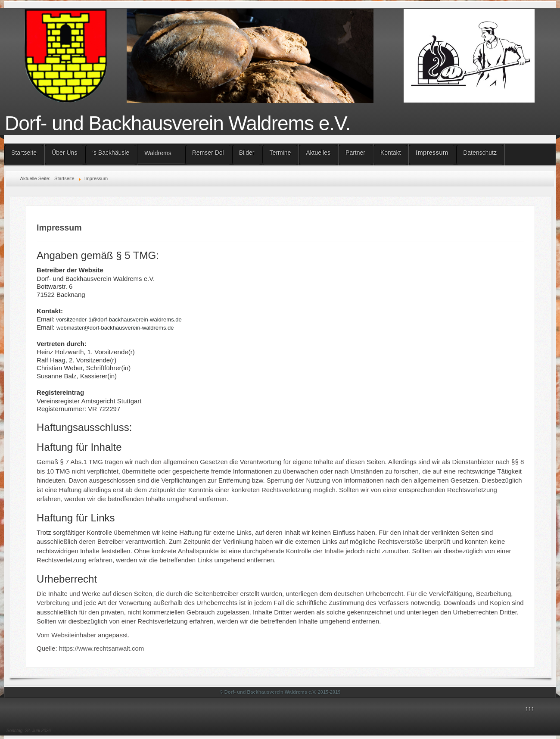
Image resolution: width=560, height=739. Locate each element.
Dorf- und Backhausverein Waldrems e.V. (177, 123)
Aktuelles (318, 153)
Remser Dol (208, 153)
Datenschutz (480, 153)
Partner (355, 153)
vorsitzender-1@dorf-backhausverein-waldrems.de (119, 320)
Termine (280, 153)
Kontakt (390, 153)
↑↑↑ (530, 708)
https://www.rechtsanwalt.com (102, 648)
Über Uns (64, 153)
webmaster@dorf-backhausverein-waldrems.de (115, 328)
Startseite (24, 153)
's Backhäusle (111, 153)
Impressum (432, 153)
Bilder (247, 153)
